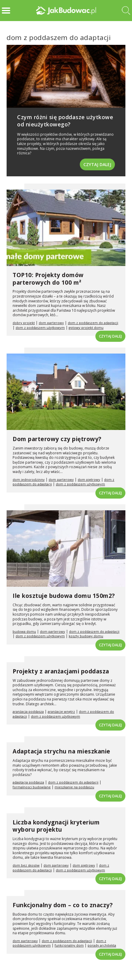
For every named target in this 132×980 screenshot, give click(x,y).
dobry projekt (24, 323)
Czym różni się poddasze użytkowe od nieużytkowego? (65, 121)
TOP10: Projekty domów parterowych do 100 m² (48, 279)
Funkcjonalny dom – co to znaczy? (63, 905)
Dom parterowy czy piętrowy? (57, 439)
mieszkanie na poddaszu (74, 787)
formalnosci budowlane (32, 787)
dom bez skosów (26, 865)
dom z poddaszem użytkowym (40, 328)
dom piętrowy (89, 479)
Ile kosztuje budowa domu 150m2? (64, 596)
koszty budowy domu (86, 636)
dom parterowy (51, 323)
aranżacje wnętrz (61, 711)
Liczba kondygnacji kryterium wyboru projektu (56, 826)
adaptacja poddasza (28, 782)
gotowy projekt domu (86, 328)
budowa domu (24, 631)
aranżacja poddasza (28, 711)
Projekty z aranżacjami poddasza (61, 671)
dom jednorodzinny (29, 479)
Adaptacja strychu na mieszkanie (61, 751)
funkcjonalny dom (69, 945)
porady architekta (102, 945)
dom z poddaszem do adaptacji (93, 323)
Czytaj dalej (97, 164)
